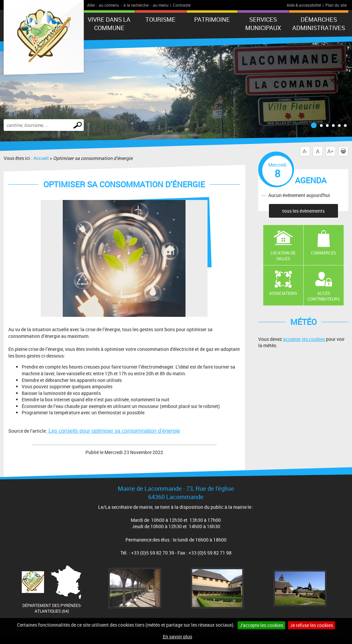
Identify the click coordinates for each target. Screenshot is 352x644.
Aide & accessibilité (304, 5)
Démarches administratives (319, 24)
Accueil (41, 158)
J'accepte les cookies (261, 625)
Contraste (182, 5)
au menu (161, 5)
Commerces (323, 253)
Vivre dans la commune (109, 24)
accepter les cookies (304, 339)
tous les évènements (303, 211)
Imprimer (345, 151)
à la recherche (136, 5)
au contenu (109, 5)
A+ (330, 151)
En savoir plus (178, 636)
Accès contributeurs (324, 296)
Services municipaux (263, 24)
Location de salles (283, 256)
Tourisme (160, 19)
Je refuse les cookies (311, 625)
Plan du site (336, 5)
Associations (283, 293)
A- (305, 151)
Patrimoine (212, 19)
